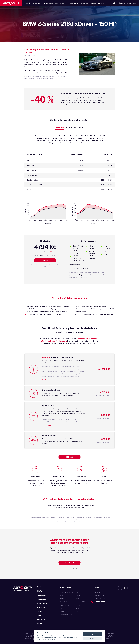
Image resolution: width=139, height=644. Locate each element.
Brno (76, 251)
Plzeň (107, 246)
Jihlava (92, 246)
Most (91, 256)
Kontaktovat (70, 563)
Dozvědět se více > (107, 314)
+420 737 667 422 (100, 602)
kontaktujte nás (81, 275)
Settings (92, 638)
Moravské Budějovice (93, 252)
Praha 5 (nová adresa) (78, 247)
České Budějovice (77, 257)
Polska (134, 3)
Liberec (92, 249)
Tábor (107, 251)
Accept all (92, 634)
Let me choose (51, 639)
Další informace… (48, 380)
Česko (121, 3)
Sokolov (107, 249)
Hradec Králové (79, 260)
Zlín (106, 254)
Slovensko (128, 3)
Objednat (45, 260)
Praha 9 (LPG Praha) (81, 268)
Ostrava (92, 259)
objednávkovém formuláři (87, 343)
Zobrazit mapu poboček (70, 569)
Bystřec (76, 253)
